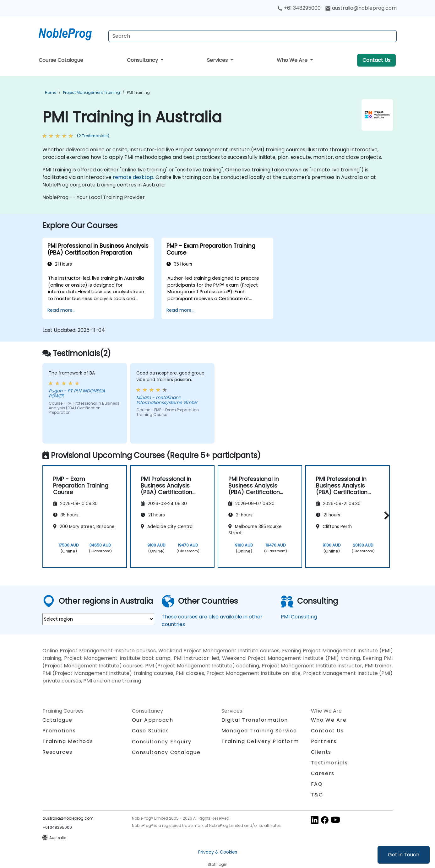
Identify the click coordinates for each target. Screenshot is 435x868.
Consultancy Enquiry (162, 742)
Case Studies (151, 731)
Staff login (218, 864)
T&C (317, 795)
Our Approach (153, 720)
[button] (385, 516)
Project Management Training (92, 92)
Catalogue (57, 720)
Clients (321, 752)
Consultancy (143, 60)
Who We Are (293, 60)
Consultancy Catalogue (166, 752)
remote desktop (133, 177)
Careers (323, 773)
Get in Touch (404, 855)
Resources (57, 752)
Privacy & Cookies (218, 852)
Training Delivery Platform (260, 741)
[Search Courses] (253, 36)
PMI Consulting (299, 617)
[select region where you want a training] (98, 619)
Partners (324, 741)
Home (51, 92)
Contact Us (376, 60)
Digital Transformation (255, 720)
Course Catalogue (61, 60)
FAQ (317, 784)
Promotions (59, 731)
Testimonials (329, 763)
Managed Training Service (259, 731)
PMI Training (138, 92)
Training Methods (68, 741)
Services (218, 60)
